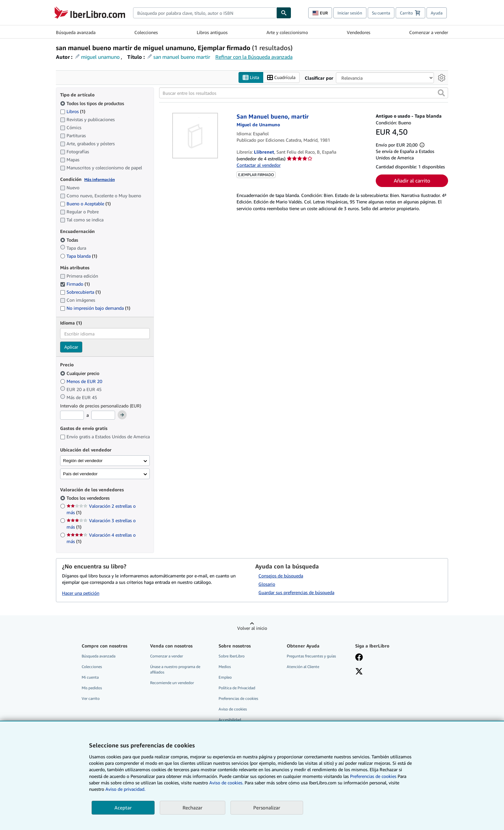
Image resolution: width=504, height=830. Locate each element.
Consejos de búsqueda (281, 576)
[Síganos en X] (359, 672)
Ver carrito (91, 698)
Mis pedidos (92, 688)
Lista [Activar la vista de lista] (251, 78)
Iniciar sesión (350, 13)
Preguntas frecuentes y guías (311, 656)
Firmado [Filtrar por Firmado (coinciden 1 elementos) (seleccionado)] (75, 284)
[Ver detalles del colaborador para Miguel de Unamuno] (258, 125)
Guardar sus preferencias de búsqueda (296, 592)
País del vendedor (80, 474)
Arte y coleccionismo (287, 32)
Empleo (225, 677)
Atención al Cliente (303, 667)
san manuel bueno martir (182, 57)
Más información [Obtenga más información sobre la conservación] (99, 179)
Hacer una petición (81, 593)
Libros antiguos (212, 32)
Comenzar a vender (429, 32)
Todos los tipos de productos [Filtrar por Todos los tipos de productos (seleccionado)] (93, 103)
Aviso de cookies (233, 709)
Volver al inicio (252, 628)
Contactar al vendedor (259, 165)
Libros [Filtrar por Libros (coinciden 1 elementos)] (73, 111)
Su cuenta (381, 13)
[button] (441, 93)
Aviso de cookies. (226, 783)
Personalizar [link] (267, 808)
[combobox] (205, 13)
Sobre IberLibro (232, 656)
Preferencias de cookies (373, 776)
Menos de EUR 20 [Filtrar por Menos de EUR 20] (82, 381)
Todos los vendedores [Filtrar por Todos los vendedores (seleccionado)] (89, 498)
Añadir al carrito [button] (412, 181)
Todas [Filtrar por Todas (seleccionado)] (70, 240)
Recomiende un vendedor (172, 683)
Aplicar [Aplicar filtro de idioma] (71, 347)
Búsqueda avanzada (76, 32)
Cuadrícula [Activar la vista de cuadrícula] (281, 78)
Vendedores (359, 32)
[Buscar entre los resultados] (304, 93)
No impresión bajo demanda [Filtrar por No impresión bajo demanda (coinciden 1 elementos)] (95, 308)
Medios (225, 667)
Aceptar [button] (123, 808)
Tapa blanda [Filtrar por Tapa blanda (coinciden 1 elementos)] (79, 256)
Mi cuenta (90, 677)
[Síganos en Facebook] (359, 658)
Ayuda (437, 13)
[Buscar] (284, 13)
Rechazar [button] (193, 808)
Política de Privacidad (237, 688)
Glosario (267, 584)
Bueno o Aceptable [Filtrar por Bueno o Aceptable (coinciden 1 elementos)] (85, 204)
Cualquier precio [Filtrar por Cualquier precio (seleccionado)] (80, 373)
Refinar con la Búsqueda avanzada (254, 57)
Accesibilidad (230, 720)
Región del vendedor (83, 461)
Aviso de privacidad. (125, 789)
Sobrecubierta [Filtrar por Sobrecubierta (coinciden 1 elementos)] (80, 292)
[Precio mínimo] (72, 415)
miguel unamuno (100, 57)
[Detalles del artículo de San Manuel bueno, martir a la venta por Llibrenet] (195, 136)
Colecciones (146, 32)
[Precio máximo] (103, 415)
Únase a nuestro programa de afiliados (175, 669)
